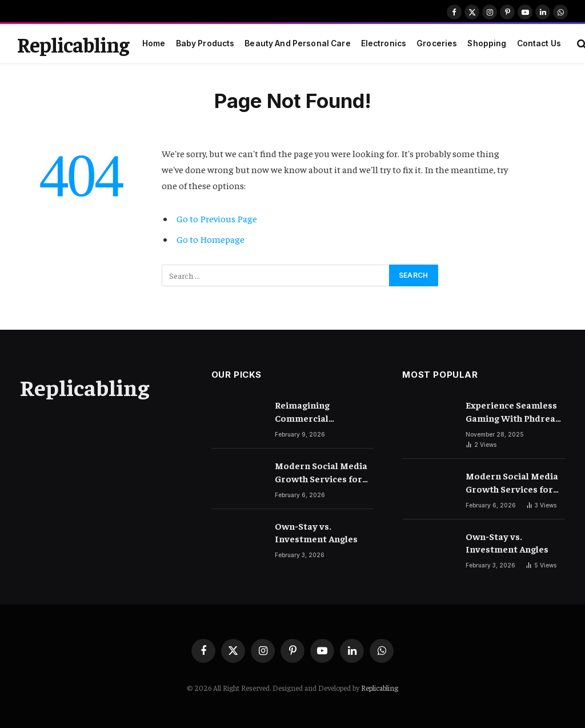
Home (154, 43)
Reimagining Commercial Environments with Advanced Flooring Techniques (317, 412)
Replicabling (380, 688)
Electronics (384, 43)
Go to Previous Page (217, 219)
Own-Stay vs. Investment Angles (316, 532)
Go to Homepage (211, 239)
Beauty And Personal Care (297, 43)
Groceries (437, 43)
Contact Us (539, 43)
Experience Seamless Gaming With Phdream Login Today (515, 412)
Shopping (487, 43)
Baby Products (205, 43)
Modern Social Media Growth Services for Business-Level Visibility (321, 472)
